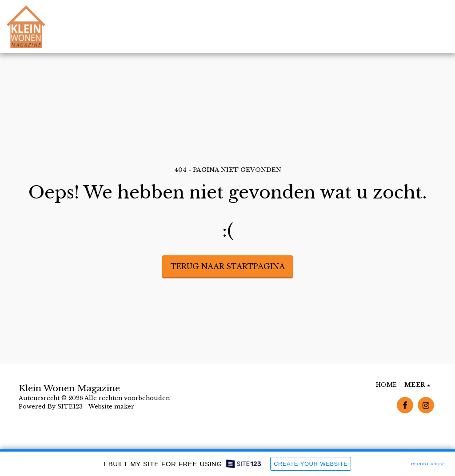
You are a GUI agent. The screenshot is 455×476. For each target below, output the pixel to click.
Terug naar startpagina (228, 266)
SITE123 (70, 407)
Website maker (111, 407)
